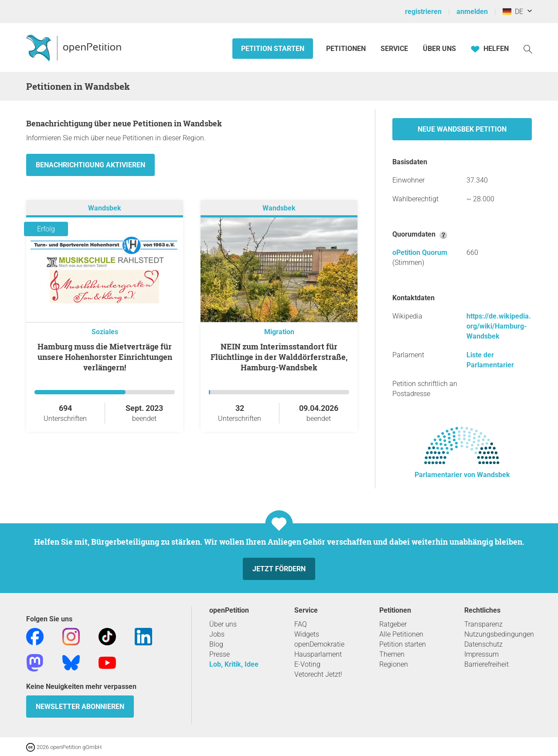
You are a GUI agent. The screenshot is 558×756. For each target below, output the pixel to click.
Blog (216, 644)
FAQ (301, 624)
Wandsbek (105, 208)
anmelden (472, 12)
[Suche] (528, 49)
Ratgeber (393, 624)
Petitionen (347, 49)
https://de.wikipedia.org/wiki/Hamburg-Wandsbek (499, 326)
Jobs (217, 634)
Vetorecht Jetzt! (318, 674)
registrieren (423, 12)
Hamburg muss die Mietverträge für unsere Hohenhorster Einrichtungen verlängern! (105, 357)
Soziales (105, 332)
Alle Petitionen (401, 634)
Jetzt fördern (279, 569)
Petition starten (273, 49)
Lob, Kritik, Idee (234, 664)
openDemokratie (319, 644)
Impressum (481, 654)
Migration (279, 332)
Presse (219, 654)
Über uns (223, 624)
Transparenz (483, 624)
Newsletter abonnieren (80, 707)
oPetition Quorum (420, 253)
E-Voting (307, 664)
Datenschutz (483, 644)
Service (394, 49)
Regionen (394, 664)
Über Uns (439, 49)
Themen (392, 654)
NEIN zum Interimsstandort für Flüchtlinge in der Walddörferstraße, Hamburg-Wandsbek (279, 357)
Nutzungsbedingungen (499, 634)
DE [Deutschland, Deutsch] (513, 12)
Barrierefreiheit (487, 664)
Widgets (307, 634)
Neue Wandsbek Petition (462, 129)
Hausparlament (318, 654)
